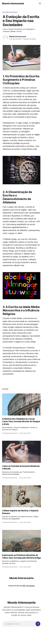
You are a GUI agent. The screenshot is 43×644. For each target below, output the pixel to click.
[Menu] (40, 3)
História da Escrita (10, 12)
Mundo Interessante (13, 3)
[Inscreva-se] (38, 624)
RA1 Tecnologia (29, 586)
